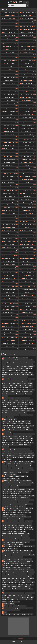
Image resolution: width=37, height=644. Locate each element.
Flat (30, 445)
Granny (9, 449)
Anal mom (11, 375)
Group (20, 453)
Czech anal (23, 411)
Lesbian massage (6, 517)
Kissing (21, 508)
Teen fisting (29, 38)
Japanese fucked (22, 495)
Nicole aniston (26, 540)
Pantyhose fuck (30, 555)
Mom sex (31, 529)
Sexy (32, 574)
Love (30, 517)
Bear (22, 287)
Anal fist (27, 13)
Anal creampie (5, 362)
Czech (14, 404)
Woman (12, 253)
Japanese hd (15, 506)
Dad (4, 318)
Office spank (5, 216)
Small (33, 572)
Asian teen (5, 375)
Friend (13, 442)
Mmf (18, 536)
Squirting (8, 572)
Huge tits (10, 470)
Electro (13, 95)
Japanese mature (14, 483)
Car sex (31, 402)
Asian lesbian (5, 360)
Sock (26, 574)
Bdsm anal (8, 30)
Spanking (5, 202)
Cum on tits (12, 134)
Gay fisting (33, 15)
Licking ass (21, 519)
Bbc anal (5, 338)
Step (17, 574)
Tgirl (16, 597)
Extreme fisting (30, 32)
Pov (11, 553)
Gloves (25, 261)
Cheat (22, 402)
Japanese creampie (12, 489)
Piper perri (9, 559)
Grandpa (20, 449)
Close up (17, 411)
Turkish (26, 599)
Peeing (21, 557)
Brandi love (5, 387)
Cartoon (22, 398)
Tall (21, 595)
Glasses (19, 455)
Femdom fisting (30, 30)
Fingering (21, 445)
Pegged (14, 103)
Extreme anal (12, 343)
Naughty (21, 544)
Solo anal (10, 32)
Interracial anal (6, 479)
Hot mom (8, 464)
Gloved (4, 459)
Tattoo (21, 599)
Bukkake (9, 381)
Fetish (9, 440)
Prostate (22, 338)
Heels (13, 464)
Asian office (9, 368)
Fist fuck (32, 24)
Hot (30, 464)
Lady (30, 512)
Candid (31, 415)
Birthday (11, 385)
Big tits (18, 381)
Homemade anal (27, 466)
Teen (10, 593)
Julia (11, 491)
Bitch (3, 396)
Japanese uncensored (23, 502)
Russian (6, 561)
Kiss (17, 508)
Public (21, 551)
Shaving (29, 582)
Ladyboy (15, 510)
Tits (28, 597)
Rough (15, 561)
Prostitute (16, 557)
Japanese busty (21, 504)
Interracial (11, 476)
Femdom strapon (12, 75)
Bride (26, 379)
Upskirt (6, 604)
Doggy (4, 423)
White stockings (11, 41)
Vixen (19, 606)
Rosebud (12, 174)
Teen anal (4, 595)
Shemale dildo (22, 570)
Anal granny (17, 375)
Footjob (6, 434)
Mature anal (24, 225)
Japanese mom (18, 481)
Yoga (10, 614)
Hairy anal (4, 466)
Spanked (23, 129)
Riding (12, 563)
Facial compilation (14, 438)
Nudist (8, 542)
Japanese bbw (22, 483)
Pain (13, 555)
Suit (11, 341)
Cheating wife (8, 404)
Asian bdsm (5, 370)
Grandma (4, 453)
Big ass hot (32, 92)
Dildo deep (29, 295)
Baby (7, 392)
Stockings (19, 568)
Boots (4, 383)
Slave (24, 568)
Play (12, 185)
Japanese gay (14, 493)
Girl (3, 457)
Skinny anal (5, 582)
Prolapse (5, 13)
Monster (4, 529)
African (26, 377)
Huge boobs (18, 472)
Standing (4, 589)
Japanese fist (23, 18)
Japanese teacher (22, 493)
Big (25, 276)
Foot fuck (4, 440)
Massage (27, 521)
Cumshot (4, 406)
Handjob (15, 462)
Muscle (4, 532)
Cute (25, 413)
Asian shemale (15, 377)
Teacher (14, 593)
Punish (4, 559)
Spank (26, 565)
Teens (9, 597)
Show (4, 574)
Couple (26, 406)
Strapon (22, 83)
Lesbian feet (13, 512)
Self (12, 80)
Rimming (23, 561)
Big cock (22, 387)
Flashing (27, 440)
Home (10, 466)
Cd (20, 400)
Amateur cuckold (23, 373)
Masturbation (21, 525)
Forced (24, 434)
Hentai (4, 281)
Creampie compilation (27, 400)
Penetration (23, 555)
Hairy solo (5, 468)
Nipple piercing (20, 542)
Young (6, 614)
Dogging (19, 428)
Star (21, 578)
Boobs (18, 394)
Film (32, 440)
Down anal (29, 97)
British (27, 387)
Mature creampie (25, 536)
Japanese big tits (30, 489)
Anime (13, 358)
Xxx (5, 612)
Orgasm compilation (25, 194)
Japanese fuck (5, 498)
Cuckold (28, 398)
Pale (30, 559)
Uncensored (12, 604)
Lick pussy (14, 519)
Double (29, 421)
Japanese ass (5, 502)
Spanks (9, 338)
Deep (3, 428)
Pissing (31, 551)
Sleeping (8, 568)
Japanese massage (6, 154)
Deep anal (12, 426)
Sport (17, 578)
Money (21, 523)
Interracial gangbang (19, 476)
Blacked (26, 381)
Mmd (17, 523)
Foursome (26, 438)
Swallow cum (5, 585)
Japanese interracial (15, 500)
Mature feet (13, 536)
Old (15, 546)
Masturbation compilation (17, 527)
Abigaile (17, 366)
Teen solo (5, 601)
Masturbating (21, 534)
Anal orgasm (22, 368)
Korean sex (8, 177)
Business (16, 387)
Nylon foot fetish (6, 544)
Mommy (4, 270)
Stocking (14, 568)
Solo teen (20, 585)
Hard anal (27, 462)
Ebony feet (22, 430)
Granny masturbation (28, 453)
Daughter (10, 419)
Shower (29, 572)
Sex (27, 570)
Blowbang (12, 392)
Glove (21, 261)
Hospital (4, 470)
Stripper (15, 576)
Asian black (29, 360)
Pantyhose (7, 551)
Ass (21, 358)
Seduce (31, 585)
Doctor (8, 421)
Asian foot (23, 360)
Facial (4, 442)
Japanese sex (13, 504)
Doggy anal (28, 423)
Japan (11, 481)
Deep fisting (10, 312)
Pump (4, 123)
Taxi (33, 593)
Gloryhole (10, 453)
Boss (3, 385)
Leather (22, 321)
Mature (22, 86)
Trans (25, 595)
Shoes (4, 580)
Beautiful (28, 389)
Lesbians (21, 510)
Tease (18, 601)
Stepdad (12, 585)
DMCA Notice (22, 642)
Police (24, 553)
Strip (19, 576)
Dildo (8, 423)
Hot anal (14, 49)
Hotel (3, 464)
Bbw (3, 225)
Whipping (16, 608)
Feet (20, 434)
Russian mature (6, 563)
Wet (3, 610)
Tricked (14, 47)
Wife (5, 608)
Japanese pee (5, 495)
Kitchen (10, 335)
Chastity (21, 413)
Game (7, 457)
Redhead (22, 563)
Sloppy (30, 589)
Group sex (29, 451)
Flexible (29, 154)
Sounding (25, 578)
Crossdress (20, 406)
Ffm (23, 281)
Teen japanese (22, 597)
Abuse (4, 368)
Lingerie (4, 519)
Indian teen (13, 479)
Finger (26, 445)
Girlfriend (9, 459)
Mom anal (14, 525)
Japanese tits (5, 504)
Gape (8, 304)
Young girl (30, 614)
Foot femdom (20, 442)
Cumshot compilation (7, 415)
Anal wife (30, 27)
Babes (22, 394)
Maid (9, 527)
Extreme (4, 432)
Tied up (31, 599)
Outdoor (4, 548)
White (18, 610)
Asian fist (11, 227)
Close (10, 103)
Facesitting (9, 436)
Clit (3, 413)
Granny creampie (29, 457)
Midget (14, 61)
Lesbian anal (29, 244)
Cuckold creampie (12, 406)
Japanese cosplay (15, 485)
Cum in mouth (20, 409)
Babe (31, 392)
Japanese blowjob (14, 498)
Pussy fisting (11, 256)
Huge (10, 468)
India (27, 476)
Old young (10, 548)
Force (4, 436)
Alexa (32, 375)
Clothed (28, 15)
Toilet (19, 593)
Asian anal (25, 358)
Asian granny (31, 366)
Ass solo (14, 273)
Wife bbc (21, 608)
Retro (11, 561)
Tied (18, 595)
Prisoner (26, 559)
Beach (14, 381)
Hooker (28, 470)
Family (33, 434)
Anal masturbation (12, 301)
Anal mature (29, 368)
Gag (10, 457)
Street (13, 574)
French (31, 438)
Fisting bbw (9, 92)
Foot (11, 434)
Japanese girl (22, 506)
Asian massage (24, 366)
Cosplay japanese (6, 409)
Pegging (26, 551)
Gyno (4, 236)
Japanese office (6, 493)
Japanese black (13, 495)
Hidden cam (25, 464)
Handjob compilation (17, 468)
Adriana (4, 364)
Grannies (15, 457)
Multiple (12, 191)
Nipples (16, 544)
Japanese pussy (13, 502)
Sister (30, 565)
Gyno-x (14, 236)
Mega (14, 15)
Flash (16, 445)
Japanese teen (5, 487)
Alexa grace (13, 364)
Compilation (5, 400)
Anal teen (32, 205)
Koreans (26, 508)
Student (22, 580)
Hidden (32, 462)
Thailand (10, 287)
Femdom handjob (24, 185)
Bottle (9, 219)
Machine (22, 162)
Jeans (29, 493)
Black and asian (6, 394)
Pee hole (12, 143)
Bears (30, 287)
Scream (4, 587)
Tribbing (4, 599)
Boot (29, 379)
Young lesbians (16, 614)
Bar (7, 396)
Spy (16, 572)
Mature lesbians (26, 538)
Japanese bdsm (21, 489)
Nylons (4, 542)
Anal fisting (10, 13)
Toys (17, 599)
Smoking (4, 570)
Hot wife (25, 468)
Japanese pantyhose (25, 485)
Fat (23, 436)
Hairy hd (31, 468)
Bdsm (3, 30)
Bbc (5, 379)
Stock (13, 578)
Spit (16, 585)
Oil (34, 546)
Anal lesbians (30, 117)
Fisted (9, 112)
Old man (19, 546)
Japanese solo (5, 500)
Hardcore (15, 470)
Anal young (12, 129)
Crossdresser (20, 404)
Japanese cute (29, 504)
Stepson (4, 578)
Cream (28, 411)
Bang (13, 389)
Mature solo (16, 529)
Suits (14, 341)
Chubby (4, 402)
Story (13, 572)
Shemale (17, 565)
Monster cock (5, 536)
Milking (26, 527)
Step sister (31, 578)
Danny (28, 428)
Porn (22, 559)
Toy (8, 599)
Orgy (31, 546)
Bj (22, 381)
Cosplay (17, 398)
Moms (26, 529)
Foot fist (14, 123)
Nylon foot (15, 540)
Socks (16, 582)
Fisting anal (10, 35)
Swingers (8, 574)
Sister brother (22, 582)
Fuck (12, 445)
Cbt (4, 95)
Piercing (4, 555)
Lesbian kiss (27, 510)
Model (9, 525)
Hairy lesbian (22, 470)
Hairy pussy (19, 466)
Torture (4, 597)
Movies (19, 538)
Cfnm (27, 402)
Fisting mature (11, 18)
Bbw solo (30, 383)
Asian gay (12, 362)
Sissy (24, 572)
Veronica (24, 606)
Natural (13, 542)
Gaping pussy (31, 324)
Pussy (7, 553)
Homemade (21, 462)
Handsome (5, 472)
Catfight (8, 281)
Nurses (32, 222)
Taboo (14, 595)
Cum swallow (5, 411)
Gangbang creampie (11, 455)
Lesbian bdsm (5, 512)
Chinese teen (8, 413)
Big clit (25, 385)
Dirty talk (32, 426)
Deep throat (5, 426)
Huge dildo (11, 472)
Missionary (9, 532)
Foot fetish (15, 436)
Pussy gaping (30, 216)
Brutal (23, 41)
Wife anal (12, 69)
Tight (32, 177)
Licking (9, 519)
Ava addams (25, 370)
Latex (11, 510)
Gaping (22, 47)
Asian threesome (6, 377)
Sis (29, 574)
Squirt (4, 568)
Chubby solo (10, 417)
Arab (17, 358)
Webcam (31, 608)
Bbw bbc (13, 394)
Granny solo (21, 457)
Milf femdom (30, 284)
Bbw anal (19, 383)
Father (32, 442)
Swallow (32, 570)
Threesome (4, 194)
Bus (16, 379)
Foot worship (5, 438)
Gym (20, 451)
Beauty (14, 383)
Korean (6, 508)
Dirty (27, 426)
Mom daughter (6, 538)
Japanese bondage (6, 506)
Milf (32, 521)
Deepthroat (14, 421)
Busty (31, 387)
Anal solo (28, 332)
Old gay (16, 548)
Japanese (6, 481)
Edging (9, 432)
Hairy (10, 462)
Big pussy (22, 389)
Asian (9, 358)
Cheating (9, 402)
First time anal (5, 447)
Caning (11, 400)
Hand (28, 222)
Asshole (31, 126)
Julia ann (4, 489)
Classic (13, 409)
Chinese (6, 398)
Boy (7, 385)
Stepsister (11, 582)
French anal (12, 100)
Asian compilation (14, 373)
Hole (14, 106)
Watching (13, 610)
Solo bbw (26, 585)
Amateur (12, 360)
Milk (3, 523)
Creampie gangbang (29, 409)
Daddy (4, 421)
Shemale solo (10, 580)
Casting (14, 402)
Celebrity (16, 400)
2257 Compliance (15, 642)
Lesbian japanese (16, 517)
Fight (21, 438)
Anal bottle (14, 219)
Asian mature (31, 362)
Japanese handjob (14, 487)
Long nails (20, 512)
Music (21, 529)
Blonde (9, 389)
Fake (30, 436)
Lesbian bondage (14, 515)
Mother (7, 523)
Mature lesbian (22, 532)
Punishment (9, 557)
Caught (26, 404)
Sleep (22, 565)
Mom (6, 521)
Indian (6, 476)
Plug (9, 213)
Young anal (5, 140)
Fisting (22, 24)
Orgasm (10, 546)
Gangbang (15, 449)
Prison (4, 557)
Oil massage (25, 546)
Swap (8, 587)
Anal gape (12, 109)
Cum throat (16, 415)
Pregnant (13, 551)
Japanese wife (30, 483)
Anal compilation (25, 375)
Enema (22, 52)
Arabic (21, 377)
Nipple (32, 540)
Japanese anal (6, 72)
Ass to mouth (5, 373)
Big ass (4, 381)
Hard (14, 466)
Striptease (28, 580)
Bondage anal (32, 253)
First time (26, 442)
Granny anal (6, 196)
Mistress (4, 525)
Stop (29, 587)
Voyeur (15, 606)
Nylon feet (27, 542)
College (11, 411)
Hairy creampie (13, 474)
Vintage (6, 606)
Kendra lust (12, 508)
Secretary (19, 587)
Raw (19, 561)
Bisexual (30, 385)
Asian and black (20, 364)
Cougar (33, 411)
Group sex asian (26, 455)
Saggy (9, 578)
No (12, 544)
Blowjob (8, 383)
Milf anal (22, 13)
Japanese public (31, 495)
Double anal (13, 423)
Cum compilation (24, 415)
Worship (7, 610)
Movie (31, 527)
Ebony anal (16, 430)
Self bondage (14, 188)
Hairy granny (5, 474)
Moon (30, 78)
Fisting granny (29, 109)
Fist (5, 15)
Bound (21, 385)
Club (19, 402)
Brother (4, 389)
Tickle (10, 595)
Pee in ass (10, 222)
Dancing (13, 428)
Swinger (25, 587)
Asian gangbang (29, 364)
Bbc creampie (30, 123)
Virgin (10, 606)
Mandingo (15, 521)
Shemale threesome (17, 589)
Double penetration (20, 426)
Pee (25, 210)
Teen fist (32, 44)
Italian (18, 479)
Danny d (8, 428)
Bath (3, 392)
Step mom (10, 570)
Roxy (14, 230)
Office (6, 546)
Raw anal (10, 210)
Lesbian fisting (25, 35)
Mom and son (28, 523)
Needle (7, 267)
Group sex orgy (6, 451)
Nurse (10, 540)
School (16, 570)
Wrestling (10, 608)
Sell (3, 591)
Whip (26, 608)
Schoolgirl (17, 580)
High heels (19, 464)
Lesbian (6, 510)
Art (8, 364)
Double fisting (23, 27)
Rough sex (10, 89)
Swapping (25, 589)
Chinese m (15, 413)
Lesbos (14, 335)
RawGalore (15, 2)
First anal (8, 442)
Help (32, 470)
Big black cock (29, 394)
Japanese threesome (24, 498)
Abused (18, 362)
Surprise (24, 576)
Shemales (13, 587)
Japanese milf (5, 491)
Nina (20, 540)
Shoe (3, 572)
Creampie (12, 398)
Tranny (29, 595)
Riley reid (27, 563)
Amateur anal (23, 61)
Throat (32, 597)
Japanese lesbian (6, 485)
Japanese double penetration (27, 500)
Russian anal (24, 106)
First (13, 440)
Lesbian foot (24, 517)
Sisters (9, 589)
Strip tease (29, 576)
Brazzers (24, 383)
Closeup (31, 404)
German (16, 453)
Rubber (17, 563)
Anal (21, 95)
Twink (6, 593)
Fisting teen (30, 329)
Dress (24, 428)
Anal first (17, 360)
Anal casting (23, 32)
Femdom (15, 434)
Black (17, 389)
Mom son (21, 521)
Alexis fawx (18, 370)
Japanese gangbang (18, 491)
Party (14, 553)
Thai (23, 593)
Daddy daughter (22, 421)
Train (21, 253)
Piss (17, 551)
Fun (10, 273)
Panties (9, 555)
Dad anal (14, 318)
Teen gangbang (12, 601)
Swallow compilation (7, 576)
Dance (15, 419)
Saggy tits (30, 100)
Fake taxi (4, 445)
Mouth (27, 534)
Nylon (6, 540)
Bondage (21, 379)
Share (12, 97)
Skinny (20, 572)
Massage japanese (7, 534)
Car (3, 404)
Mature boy (13, 538)
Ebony (10, 430)
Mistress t (15, 534)
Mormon (15, 532)
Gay (5, 449)
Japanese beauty (27, 491)
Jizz (28, 92)
